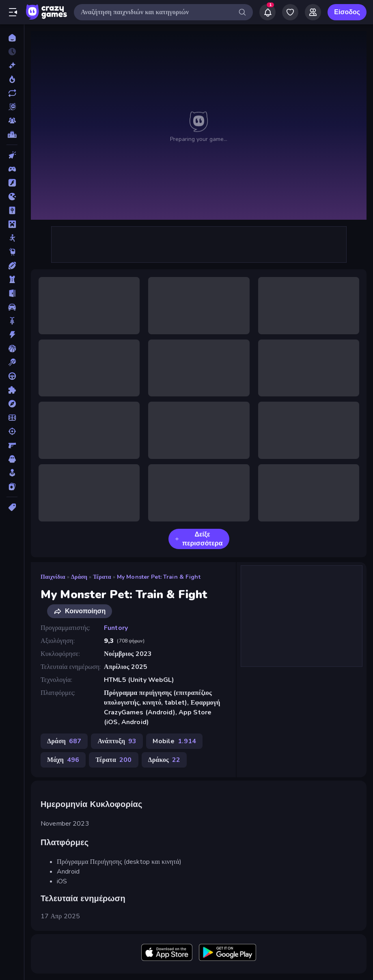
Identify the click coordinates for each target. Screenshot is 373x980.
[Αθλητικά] (12, 266)
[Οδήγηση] (12, 376)
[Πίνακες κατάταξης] (12, 134)
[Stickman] (12, 238)
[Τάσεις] (12, 79)
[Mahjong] (12, 210)
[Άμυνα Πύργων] (12, 279)
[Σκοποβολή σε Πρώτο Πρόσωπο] (12, 445)
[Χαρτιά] (12, 487)
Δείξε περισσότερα (199, 539)
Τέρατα (102, 577)
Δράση (79, 577)
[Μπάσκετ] (12, 348)
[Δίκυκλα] (12, 321)
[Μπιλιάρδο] (12, 362)
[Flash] (12, 183)
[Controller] (12, 169)
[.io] (12, 197)
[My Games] (290, 12)
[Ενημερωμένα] (12, 93)
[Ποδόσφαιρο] (12, 418)
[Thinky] (12, 252)
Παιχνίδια (53, 577)
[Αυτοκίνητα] (12, 307)
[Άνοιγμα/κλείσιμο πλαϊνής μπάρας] (13, 12)
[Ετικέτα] (12, 507)
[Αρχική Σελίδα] (12, 38)
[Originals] (12, 107)
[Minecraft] (12, 224)
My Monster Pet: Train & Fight (159, 577)
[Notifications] (267, 12)
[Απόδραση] (12, 293)
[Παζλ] (12, 390)
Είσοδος (347, 12)
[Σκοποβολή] (12, 431)
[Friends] (313, 12)
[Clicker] (12, 155)
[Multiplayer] (12, 121)
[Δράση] (12, 335)
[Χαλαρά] (12, 473)
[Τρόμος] (12, 459)
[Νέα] (12, 65)
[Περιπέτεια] (12, 404)
